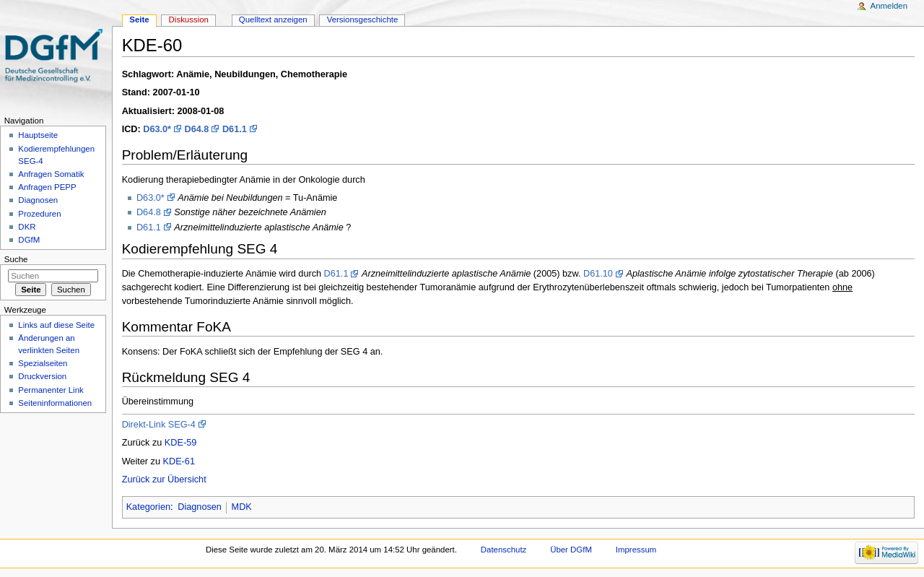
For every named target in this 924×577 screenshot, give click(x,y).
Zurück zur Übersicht (164, 480)
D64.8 (197, 129)
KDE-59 (180, 443)
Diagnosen (200, 507)
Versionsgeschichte (363, 19)
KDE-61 (179, 461)
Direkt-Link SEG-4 (159, 425)
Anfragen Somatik (51, 174)
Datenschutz (504, 550)
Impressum (636, 550)
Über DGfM (571, 550)
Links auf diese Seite (56, 325)
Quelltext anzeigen (273, 19)
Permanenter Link (51, 390)
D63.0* (157, 129)
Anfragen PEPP (47, 187)
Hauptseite (38, 135)
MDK (242, 507)
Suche (16, 259)
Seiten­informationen (55, 403)
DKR (27, 227)
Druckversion (42, 376)
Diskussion (189, 19)
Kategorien (148, 507)
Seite (139, 19)
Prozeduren (39, 214)
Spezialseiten (43, 363)
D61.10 (598, 274)
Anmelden (889, 6)
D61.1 (235, 129)
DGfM (29, 240)
